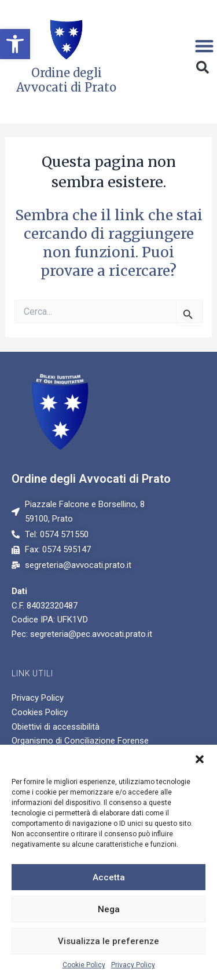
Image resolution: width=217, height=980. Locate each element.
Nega (109, 909)
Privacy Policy (133, 965)
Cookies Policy (40, 712)
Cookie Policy (84, 965)
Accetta (109, 877)
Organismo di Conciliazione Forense (80, 741)
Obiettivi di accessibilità (56, 727)
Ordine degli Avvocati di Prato (91, 479)
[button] (15, 44)
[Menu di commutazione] (204, 46)
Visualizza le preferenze (108, 941)
